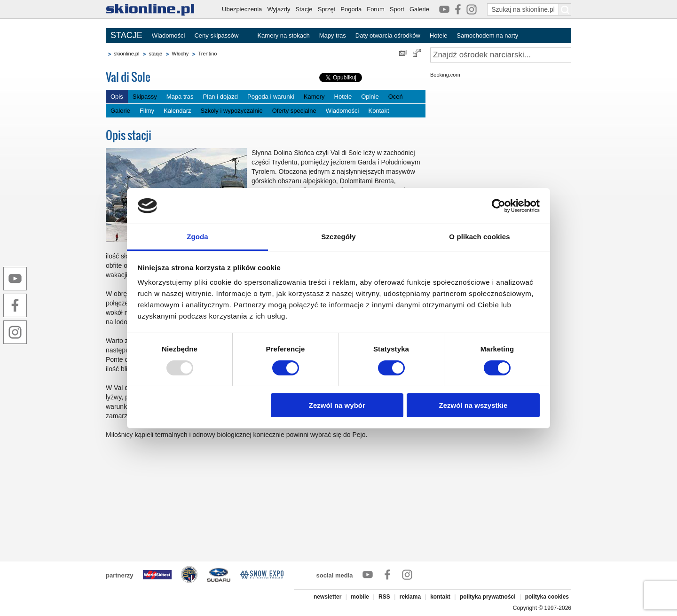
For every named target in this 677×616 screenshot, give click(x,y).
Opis (117, 97)
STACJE (126, 35)
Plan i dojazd (220, 97)
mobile (360, 597)
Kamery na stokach (283, 35)
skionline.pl (126, 54)
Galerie (419, 9)
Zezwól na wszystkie (473, 405)
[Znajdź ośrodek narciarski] (501, 55)
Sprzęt (327, 9)
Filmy (147, 111)
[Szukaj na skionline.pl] (565, 9)
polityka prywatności (488, 597)
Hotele (439, 35)
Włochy (180, 54)
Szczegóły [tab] (338, 237)
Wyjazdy (279, 9)
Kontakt (378, 111)
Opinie (370, 97)
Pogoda (351, 9)
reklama (410, 597)
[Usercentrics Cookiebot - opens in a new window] (499, 206)
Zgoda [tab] (197, 237)
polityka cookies (547, 597)
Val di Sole (128, 77)
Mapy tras (333, 35)
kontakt (440, 597)
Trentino (207, 54)
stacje (155, 54)
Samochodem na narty (487, 35)
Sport (397, 9)
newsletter (327, 597)
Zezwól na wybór (337, 405)
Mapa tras (180, 97)
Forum (376, 9)
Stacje (304, 9)
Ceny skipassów (216, 35)
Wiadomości (169, 35)
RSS (384, 597)
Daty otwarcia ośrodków (388, 35)
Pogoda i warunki (271, 97)
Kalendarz (177, 111)
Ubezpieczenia (242, 9)
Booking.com (445, 75)
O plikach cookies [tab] (479, 237)
